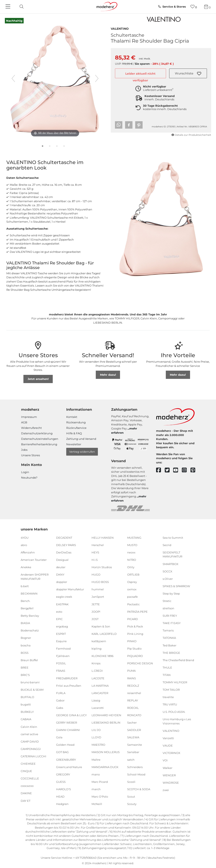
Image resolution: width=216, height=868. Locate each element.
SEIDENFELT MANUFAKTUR (172, 554)
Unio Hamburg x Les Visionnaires (177, 721)
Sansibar (133, 752)
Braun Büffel (29, 660)
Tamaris (168, 630)
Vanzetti (168, 738)
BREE (25, 667)
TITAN (167, 675)
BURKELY (27, 712)
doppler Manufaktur (70, 589)
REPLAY (133, 700)
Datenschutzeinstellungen (40, 439)
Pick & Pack (135, 626)
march (96, 789)
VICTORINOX (171, 753)
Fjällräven (63, 656)
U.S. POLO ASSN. (174, 712)
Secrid (167, 545)
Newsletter (74, 444)
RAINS (132, 678)
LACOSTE (98, 678)
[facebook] (160, 470)
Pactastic (133, 604)
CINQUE (26, 771)
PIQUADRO (135, 656)
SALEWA (133, 737)
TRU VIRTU (170, 704)
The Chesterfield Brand (178, 660)
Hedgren (62, 804)
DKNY (60, 575)
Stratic (167, 601)
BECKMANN (29, 593)
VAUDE (168, 746)
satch (131, 759)
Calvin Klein (29, 727)
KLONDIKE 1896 (103, 656)
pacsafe (132, 597)
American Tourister (34, 560)
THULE (167, 667)
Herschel (98, 545)
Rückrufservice (76, 428)
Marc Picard (100, 782)
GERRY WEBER (67, 723)
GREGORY (63, 774)
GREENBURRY (66, 759)
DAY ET (26, 801)
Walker (167, 768)
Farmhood (63, 649)
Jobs (24, 450)
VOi (165, 760)
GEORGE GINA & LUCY (71, 715)
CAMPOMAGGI (31, 749)
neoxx (131, 552)
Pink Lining (135, 634)
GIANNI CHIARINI (68, 730)
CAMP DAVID (30, 742)
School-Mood (136, 774)
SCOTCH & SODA (139, 789)
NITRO (132, 560)
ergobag (62, 626)
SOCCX (167, 571)
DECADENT (64, 538)
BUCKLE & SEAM (32, 690)
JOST (95, 619)
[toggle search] (20, 7)
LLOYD (96, 737)
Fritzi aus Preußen (69, 685)
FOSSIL (61, 663)
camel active (29, 734)
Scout (131, 797)
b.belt (25, 586)
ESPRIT (61, 634)
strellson (168, 608)
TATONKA (169, 638)
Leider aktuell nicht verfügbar (140, 75)
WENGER (169, 775)
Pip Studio (134, 649)
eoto (59, 611)
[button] (188, 73)
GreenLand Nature (69, 767)
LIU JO (96, 730)
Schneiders (135, 767)
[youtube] (178, 470)
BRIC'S (25, 675)
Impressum (29, 417)
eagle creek (64, 597)
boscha (26, 645)
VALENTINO (120, 28)
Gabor (60, 700)
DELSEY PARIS (66, 545)
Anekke (26, 567)
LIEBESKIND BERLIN (106, 723)
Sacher (132, 723)
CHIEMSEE (28, 764)
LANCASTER (100, 693)
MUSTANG (134, 538)
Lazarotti (98, 708)
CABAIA (26, 719)
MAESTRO (98, 745)
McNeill (97, 804)
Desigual (62, 560)
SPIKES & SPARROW (176, 586)
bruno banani (30, 682)
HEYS (95, 552)
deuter (61, 567)
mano (96, 774)
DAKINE (26, 793)
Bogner (26, 638)
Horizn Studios (102, 567)
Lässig (96, 700)
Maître (96, 759)
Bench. (26, 601)
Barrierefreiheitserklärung (39, 444)
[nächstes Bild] (97, 78)
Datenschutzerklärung (37, 433)
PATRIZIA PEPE (137, 611)
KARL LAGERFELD (104, 634)
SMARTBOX (171, 564)
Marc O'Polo (100, 797)
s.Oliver (168, 579)
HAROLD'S (63, 789)
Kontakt (72, 417)
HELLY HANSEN (103, 538)
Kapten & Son (101, 626)
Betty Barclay (30, 616)
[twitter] (169, 470)
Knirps (96, 663)
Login (25, 472)
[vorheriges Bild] (13, 78)
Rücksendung (76, 422)
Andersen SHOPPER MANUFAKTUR (35, 577)
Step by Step (171, 593)
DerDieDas (64, 552)
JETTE (96, 604)
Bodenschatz (30, 630)
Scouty (132, 804)
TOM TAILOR (171, 690)
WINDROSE (171, 783)
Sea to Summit (173, 538)
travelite (168, 697)
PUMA (131, 671)
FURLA (61, 693)
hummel (98, 589)
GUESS (61, 782)
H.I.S (95, 560)
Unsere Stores (30, 455)
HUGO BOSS (100, 582)
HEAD (60, 797)
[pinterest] (195, 470)
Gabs (60, 708)
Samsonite (135, 745)
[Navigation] (8, 7)
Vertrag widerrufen (82, 452)
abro (24, 545)
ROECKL (133, 708)
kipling (97, 649)
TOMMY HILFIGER (175, 682)
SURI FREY (170, 616)
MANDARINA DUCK (105, 767)
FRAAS (61, 671)
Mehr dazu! (108, 375)
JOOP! (96, 611)
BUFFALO (27, 697)
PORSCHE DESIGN (140, 663)
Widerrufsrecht (31, 428)
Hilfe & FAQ (74, 433)
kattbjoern (99, 641)
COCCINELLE (30, 778)
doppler (62, 582)
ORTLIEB (133, 575)
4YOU (25, 538)
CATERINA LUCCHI (33, 756)
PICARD (133, 619)
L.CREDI (97, 671)
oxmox (132, 589)
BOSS (25, 653)
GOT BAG (62, 752)
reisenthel (134, 693)
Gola (59, 737)
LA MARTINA (100, 685)
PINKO (132, 641)
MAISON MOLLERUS (106, 752)
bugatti (26, 704)
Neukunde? (29, 478)
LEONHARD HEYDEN (106, 715)
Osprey (132, 582)
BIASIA (25, 623)
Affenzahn (28, 552)
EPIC (59, 619)
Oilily (131, 567)
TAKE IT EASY (172, 623)
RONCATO (134, 715)
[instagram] (186, 470)
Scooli (131, 782)
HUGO (96, 575)
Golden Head (65, 745)
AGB (24, 422)
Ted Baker (169, 645)
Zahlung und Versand (81, 439)
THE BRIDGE (171, 653)
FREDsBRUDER (67, 678)
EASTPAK (62, 604)
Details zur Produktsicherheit (191, 135)
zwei (166, 790)
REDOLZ (133, 685)
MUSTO (132, 545)
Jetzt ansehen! (38, 379)
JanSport (98, 597)
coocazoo (27, 786)
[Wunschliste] (194, 7)
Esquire (61, 641)
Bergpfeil (27, 608)
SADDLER (134, 730)
